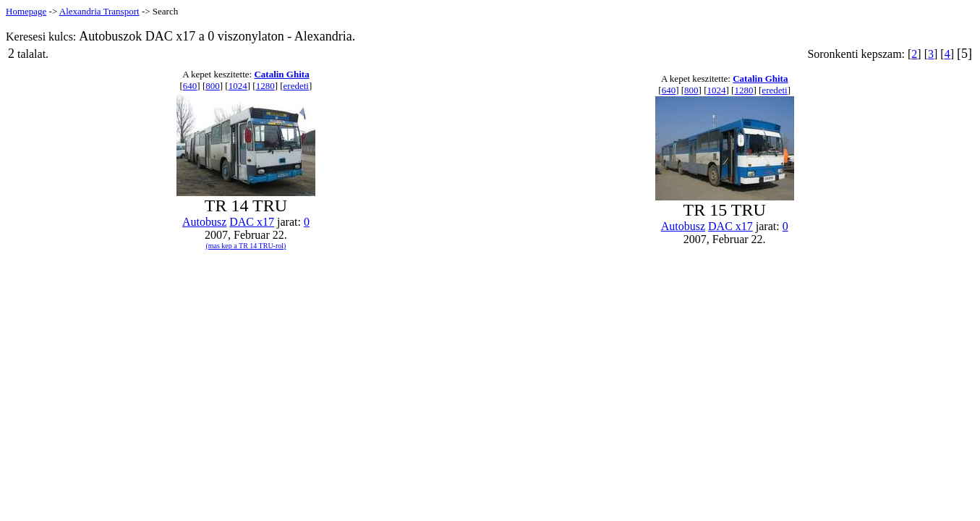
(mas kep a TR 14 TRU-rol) (246, 246)
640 (190, 86)
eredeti (296, 86)
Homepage (26, 11)
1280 (265, 86)
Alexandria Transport (99, 11)
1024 (238, 86)
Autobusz (204, 222)
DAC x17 (252, 222)
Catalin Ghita (281, 74)
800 (213, 86)
